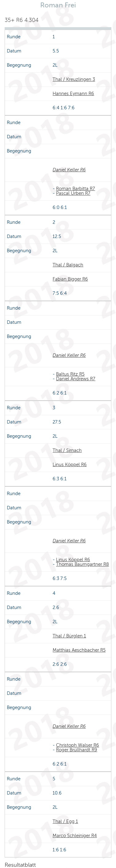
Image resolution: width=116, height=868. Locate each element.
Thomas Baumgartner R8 (82, 564)
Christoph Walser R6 (77, 745)
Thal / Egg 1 (65, 821)
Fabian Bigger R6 (70, 279)
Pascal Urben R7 (73, 193)
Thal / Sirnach (67, 450)
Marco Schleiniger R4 (75, 836)
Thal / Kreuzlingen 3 (74, 79)
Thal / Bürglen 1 (69, 636)
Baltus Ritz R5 (70, 374)
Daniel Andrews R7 (76, 379)
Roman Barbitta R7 (75, 189)
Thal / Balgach (68, 265)
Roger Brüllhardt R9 (77, 750)
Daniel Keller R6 (69, 170)
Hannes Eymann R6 (73, 94)
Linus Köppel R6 (70, 465)
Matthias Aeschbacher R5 (79, 650)
